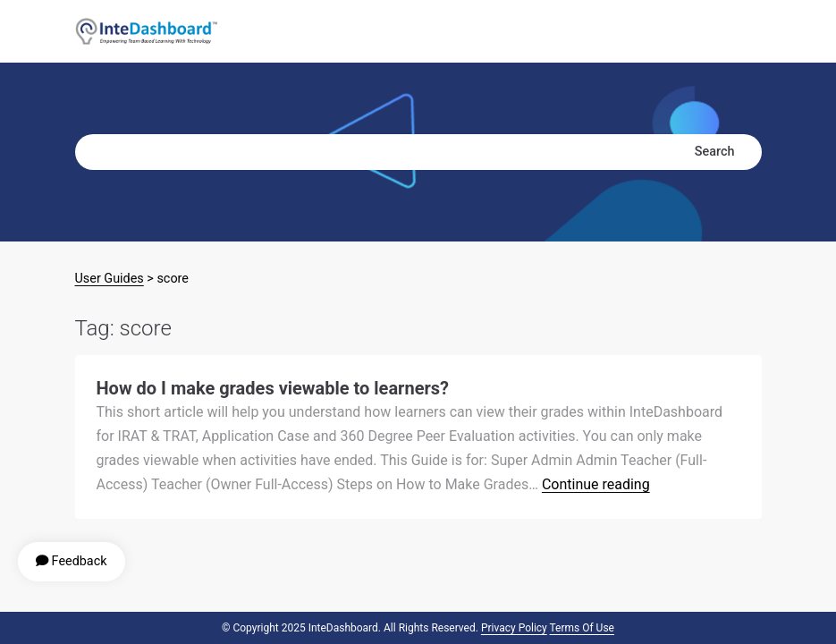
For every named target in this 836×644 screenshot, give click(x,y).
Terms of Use (582, 628)
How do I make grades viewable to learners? (273, 388)
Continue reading (596, 484)
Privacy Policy (514, 628)
